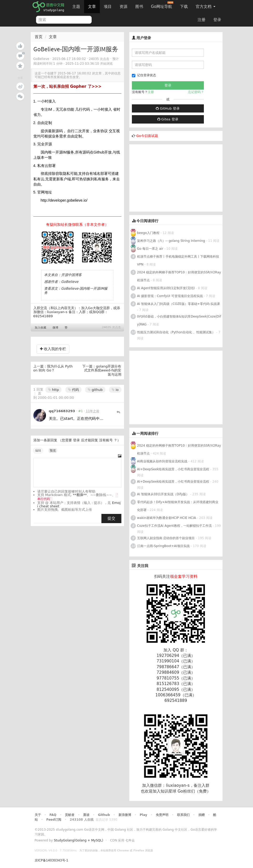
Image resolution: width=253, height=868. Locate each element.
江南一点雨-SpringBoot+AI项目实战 (163, 546)
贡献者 (70, 815)
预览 (53, 451)
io (115, 390)
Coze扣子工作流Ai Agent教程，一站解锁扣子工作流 (174, 526)
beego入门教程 (148, 233)
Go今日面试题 (147, 136)
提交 (111, 518)
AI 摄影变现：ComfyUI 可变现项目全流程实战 (170, 296)
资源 (123, 7)
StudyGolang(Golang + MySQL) (79, 840)
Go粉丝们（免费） (194, 791)
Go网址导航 (162, 5)
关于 (38, 815)
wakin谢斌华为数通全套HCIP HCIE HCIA (167, 518)
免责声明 (162, 815)
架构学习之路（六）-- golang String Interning (171, 241)
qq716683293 (62, 411)
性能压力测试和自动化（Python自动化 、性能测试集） (176, 332)
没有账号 (106, 440)
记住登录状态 (144, 75)
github (95, 390)
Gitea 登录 (168, 119)
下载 (184, 7)
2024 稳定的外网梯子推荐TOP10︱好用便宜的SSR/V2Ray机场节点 (179, 276)
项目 (108, 7)
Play (143, 815)
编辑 (38, 451)
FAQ (53, 815)
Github (104, 815)
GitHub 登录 (168, 108)
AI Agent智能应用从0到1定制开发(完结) (166, 288)
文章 (92, 7)
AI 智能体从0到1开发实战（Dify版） (163, 494)
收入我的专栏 (53, 349)
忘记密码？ (196, 92)
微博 (55, 328)
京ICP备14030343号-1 (51, 860)
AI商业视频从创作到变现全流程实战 (162, 461)
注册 (202, 20)
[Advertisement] (169, 177)
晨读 (86, 815)
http (54, 390)
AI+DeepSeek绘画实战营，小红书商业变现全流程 (173, 469)
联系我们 (183, 815)
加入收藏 (40, 328)
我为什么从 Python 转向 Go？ (53, 368)
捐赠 (202, 815)
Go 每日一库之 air (150, 249)
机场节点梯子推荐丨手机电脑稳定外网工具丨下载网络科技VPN (178, 261)
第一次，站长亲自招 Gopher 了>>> (68, 86)
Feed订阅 (54, 820)
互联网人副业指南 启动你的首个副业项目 (166, 538)
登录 (217, 20)
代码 (73, 390)
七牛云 (130, 840)
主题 (76, 7)
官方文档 (206, 7)
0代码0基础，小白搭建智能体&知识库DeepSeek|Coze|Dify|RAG (179, 320)
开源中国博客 (71, 275)
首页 (39, 37)
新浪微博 (125, 815)
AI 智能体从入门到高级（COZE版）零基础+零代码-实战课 (179, 304)
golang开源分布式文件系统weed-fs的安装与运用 (103, 370)
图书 (139, 7)
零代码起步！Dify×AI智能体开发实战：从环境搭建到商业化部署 (178, 506)
